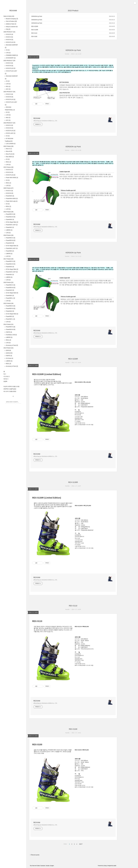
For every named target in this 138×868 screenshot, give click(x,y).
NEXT (81, 844)
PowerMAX (10, 196)
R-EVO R (9, 34)
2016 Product (8, 282)
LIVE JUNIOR (11, 144)
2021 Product (8, 167)
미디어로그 (7, 376)
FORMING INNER (12, 55)
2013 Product (8, 348)
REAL (8, 162)
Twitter (38, 866)
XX (8, 50)
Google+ (52, 866)
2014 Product (8, 324)
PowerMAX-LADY (12, 272)
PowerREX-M (10, 217)
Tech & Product (11, 21)
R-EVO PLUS (10, 42)
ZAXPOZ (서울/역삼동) (10, 389)
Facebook (43, 866)
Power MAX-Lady (12, 201)
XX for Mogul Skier (12, 222)
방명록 (5, 381)
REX (8, 86)
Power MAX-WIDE (12, 178)
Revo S (9, 149)
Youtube (48, 866)
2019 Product (8, 212)
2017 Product (8, 259)
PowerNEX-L (10, 298)
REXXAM (13, 11)
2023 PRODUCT (9, 123)
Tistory (105, 866)
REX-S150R (35, 26)
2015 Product (8, 303)
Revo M (9, 151)
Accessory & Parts (12, 345)
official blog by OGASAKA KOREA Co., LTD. (45, 121)
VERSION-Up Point (37, 16)
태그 (5, 374)
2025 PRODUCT (9, 61)
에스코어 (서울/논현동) (10, 391)
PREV (65, 844)
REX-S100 (34, 36)
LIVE (8, 53)
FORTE (9, 332)
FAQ (8, 29)
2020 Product (8, 188)
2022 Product (8, 146)
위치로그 (6, 379)
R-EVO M (9, 40)
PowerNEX (10, 227)
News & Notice (9, 16)
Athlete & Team (11, 24)
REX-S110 (34, 33)
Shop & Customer (12, 27)
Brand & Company (12, 19)
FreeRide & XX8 (11, 335)
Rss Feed (32, 866)
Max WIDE (10, 157)
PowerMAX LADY (12, 225)
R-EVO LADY (10, 133)
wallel (115, 866)
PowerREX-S (10, 214)
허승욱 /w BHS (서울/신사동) (11, 386)
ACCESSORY (11, 58)
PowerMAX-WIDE (12, 199)
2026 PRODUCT (9, 32)
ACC (8, 89)
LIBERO (9, 230)
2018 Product (8, 235)
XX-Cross (9, 358)
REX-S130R (35, 30)
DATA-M (9, 353)
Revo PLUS (10, 154)
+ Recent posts (35, 855)
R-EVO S (9, 37)
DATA (8, 350)
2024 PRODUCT (9, 92)
